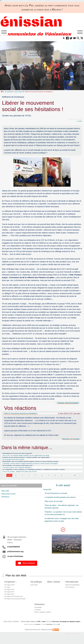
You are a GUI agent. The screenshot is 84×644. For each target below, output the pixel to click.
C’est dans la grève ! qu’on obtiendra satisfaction (19, 470)
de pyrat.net (38, 631)
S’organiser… (10, 586)
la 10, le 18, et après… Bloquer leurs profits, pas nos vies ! (22, 475)
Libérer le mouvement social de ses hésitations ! (23, 414)
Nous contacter (26, 567)
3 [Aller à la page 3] (22, 479)
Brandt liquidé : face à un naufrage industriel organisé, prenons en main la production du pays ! (34, 464)
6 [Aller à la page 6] (42, 479)
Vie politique (8, 92)
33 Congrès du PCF (10, 589)
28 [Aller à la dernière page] (75, 479)
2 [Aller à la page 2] (16, 479)
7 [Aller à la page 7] (49, 479)
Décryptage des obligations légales (70, 628)
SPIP (59, 631)
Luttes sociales (18, 92)
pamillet (80, 121)
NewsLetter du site (9, 497)
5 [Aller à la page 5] (35, 479)
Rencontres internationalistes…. (73, 589)
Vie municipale (37, 613)
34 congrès (7, 591)
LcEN (43, 628)
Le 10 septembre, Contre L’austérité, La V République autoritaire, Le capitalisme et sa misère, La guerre (37, 472)
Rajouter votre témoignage (68, 403)
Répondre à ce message (70, 440)
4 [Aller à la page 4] (29, 479)
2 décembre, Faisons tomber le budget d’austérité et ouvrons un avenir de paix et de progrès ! (34, 466)
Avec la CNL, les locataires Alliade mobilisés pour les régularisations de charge (29, 457)
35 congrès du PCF (9, 594)
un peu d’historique (15, 560)
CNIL (39, 628)
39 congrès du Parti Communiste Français (16, 604)
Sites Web (6, 494)
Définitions (6, 500)
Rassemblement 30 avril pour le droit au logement (19, 455)
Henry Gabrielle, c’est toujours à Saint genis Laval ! (19, 468)
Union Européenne (69, 591)
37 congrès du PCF (9, 599)
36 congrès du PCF (9, 596)
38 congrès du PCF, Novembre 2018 (14, 602)
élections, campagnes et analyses (43, 618)
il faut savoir (56, 628)
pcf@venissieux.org (15, 555)
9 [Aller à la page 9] (62, 479)
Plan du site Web (16, 579)
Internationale (71, 586)
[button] (62, 39)
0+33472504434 (13, 550)
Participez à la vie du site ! (73, 640)
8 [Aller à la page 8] (55, 479)
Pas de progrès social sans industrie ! (15, 461)
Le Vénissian (37, 616)
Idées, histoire (53, 586)
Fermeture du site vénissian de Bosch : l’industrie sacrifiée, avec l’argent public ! (29, 459)
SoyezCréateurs (49, 631)
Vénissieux (39, 610)
